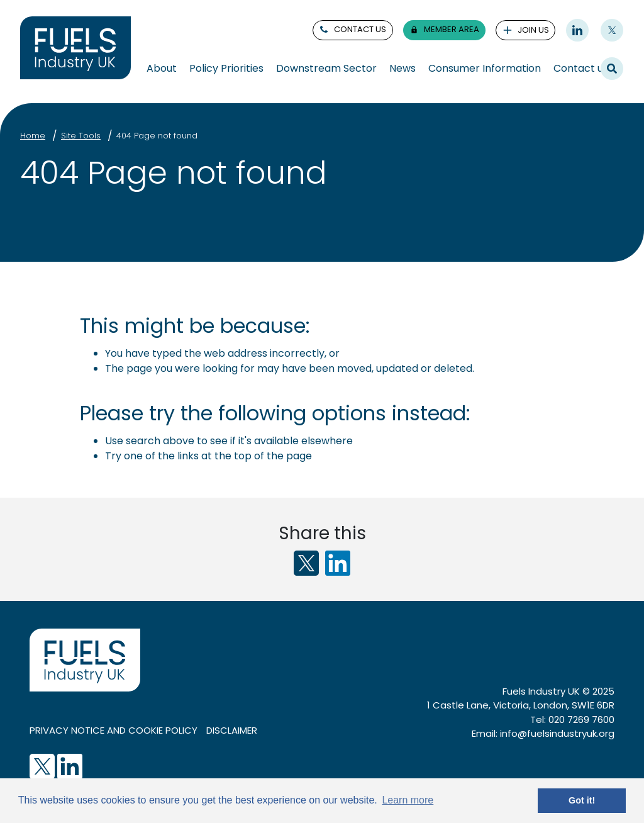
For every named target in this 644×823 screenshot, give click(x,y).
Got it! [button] (582, 800)
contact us (353, 29)
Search (612, 68)
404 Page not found (157, 136)
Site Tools (81, 136)
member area (444, 29)
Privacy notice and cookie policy (114, 730)
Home (33, 136)
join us (526, 30)
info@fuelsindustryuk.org (557, 733)
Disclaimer (232, 730)
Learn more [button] (408, 800)
